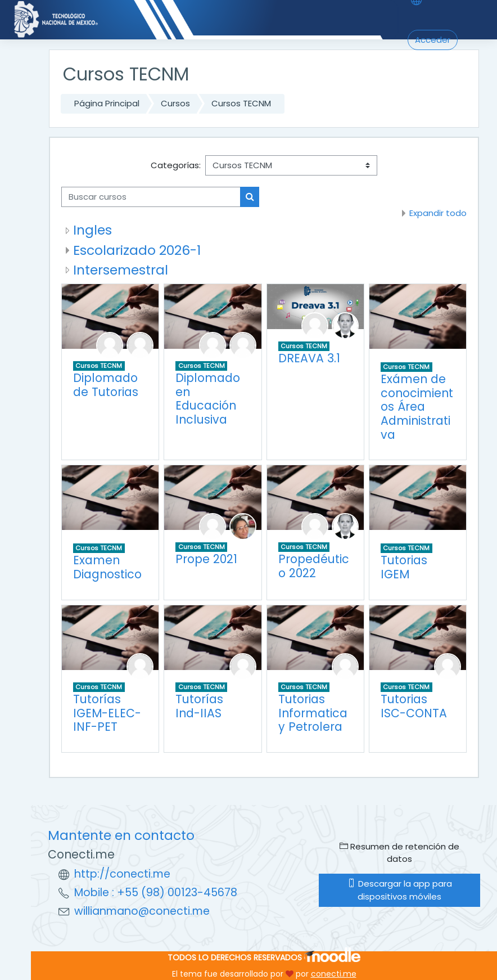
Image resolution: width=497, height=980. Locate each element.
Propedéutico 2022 (314, 566)
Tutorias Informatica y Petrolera (313, 713)
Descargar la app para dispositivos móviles (400, 890)
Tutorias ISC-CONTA (414, 706)
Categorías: (176, 165)
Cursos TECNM (241, 103)
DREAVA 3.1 (309, 358)
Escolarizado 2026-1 (137, 250)
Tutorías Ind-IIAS (199, 706)
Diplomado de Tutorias (106, 385)
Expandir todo (438, 213)
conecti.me (334, 974)
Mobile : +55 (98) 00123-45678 (156, 893)
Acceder (433, 40)
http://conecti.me (122, 874)
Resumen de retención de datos (399, 853)
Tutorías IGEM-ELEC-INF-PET (107, 713)
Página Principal (107, 103)
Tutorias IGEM (404, 567)
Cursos (175, 103)
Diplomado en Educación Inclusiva (208, 399)
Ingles (92, 230)
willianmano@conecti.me (142, 911)
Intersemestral (121, 270)
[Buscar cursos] (151, 197)
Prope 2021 (206, 559)
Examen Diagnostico (107, 567)
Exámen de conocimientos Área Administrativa (417, 407)
